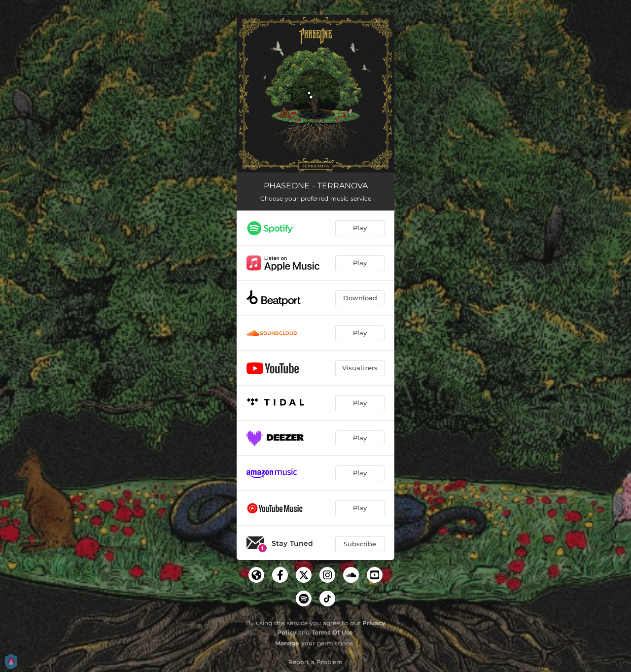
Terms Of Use (332, 632)
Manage (287, 643)
